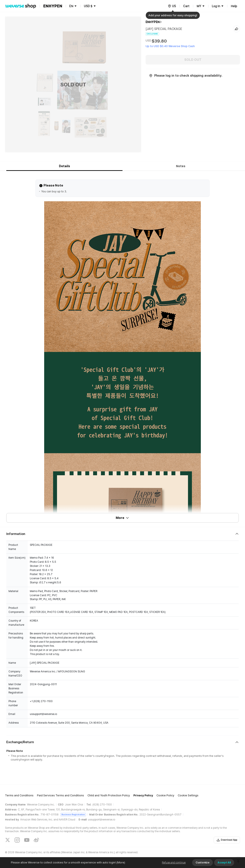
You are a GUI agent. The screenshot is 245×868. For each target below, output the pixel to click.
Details (65, 166)
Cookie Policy (165, 795)
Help (234, 6)
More (122, 518)
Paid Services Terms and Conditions (60, 795)
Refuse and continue (174, 863)
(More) (120, 862)
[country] (172, 6)
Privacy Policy (143, 795)
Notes (181, 166)
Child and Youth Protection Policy (109, 795)
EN (71, 6)
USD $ (88, 6)
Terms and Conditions (19, 795)
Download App (227, 840)
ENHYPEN (153, 22)
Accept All (224, 863)
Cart (186, 6)
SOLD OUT (193, 60)
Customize (202, 863)
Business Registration (73, 814)
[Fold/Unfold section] (122, 534)
